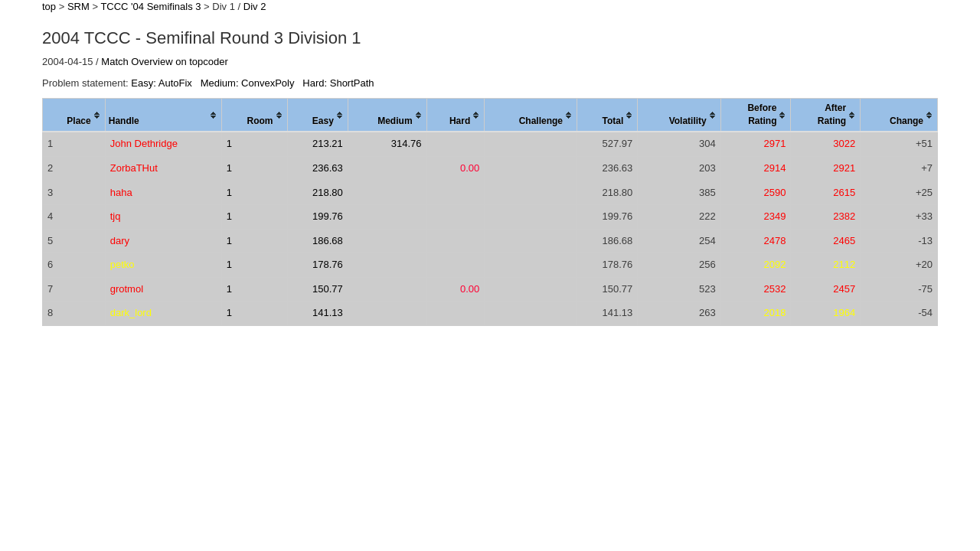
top (49, 7)
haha (121, 192)
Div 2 (255, 7)
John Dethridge (144, 143)
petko (122, 264)
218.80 (328, 192)
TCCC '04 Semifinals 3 (150, 7)
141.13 (328, 313)
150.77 (328, 289)
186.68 (328, 241)
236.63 (328, 168)
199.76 (328, 216)
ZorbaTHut (134, 168)
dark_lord (131, 313)
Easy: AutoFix (161, 83)
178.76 (328, 264)
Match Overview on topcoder (164, 62)
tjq (116, 216)
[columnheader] (74, 116)
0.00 (470, 168)
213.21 (328, 143)
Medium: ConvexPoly (248, 83)
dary (120, 241)
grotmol (127, 289)
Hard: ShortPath (338, 83)
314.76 (407, 143)
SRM (78, 7)
